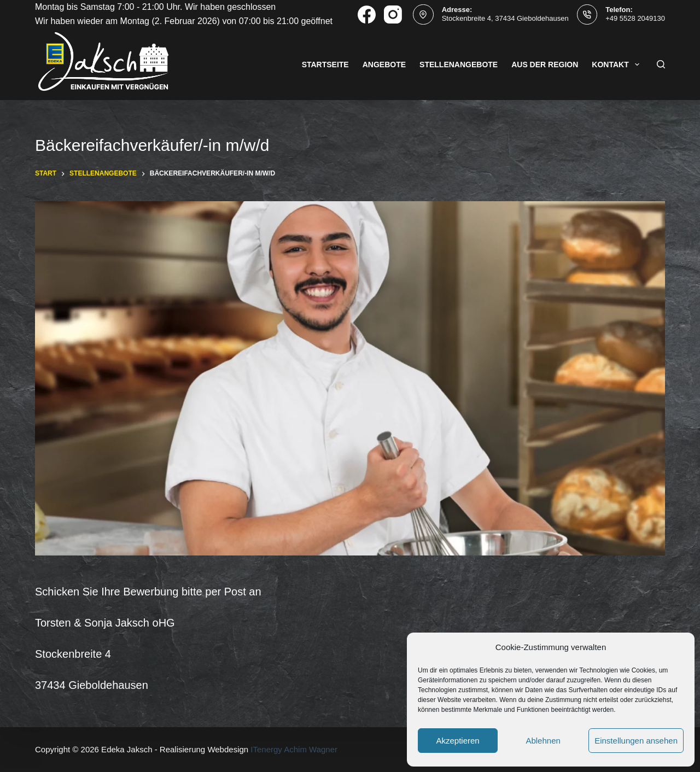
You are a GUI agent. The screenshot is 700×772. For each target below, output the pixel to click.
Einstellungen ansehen (636, 741)
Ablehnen (543, 741)
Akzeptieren (457, 741)
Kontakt (617, 65)
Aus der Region (545, 65)
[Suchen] (661, 64)
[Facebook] (367, 14)
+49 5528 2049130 (635, 18)
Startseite (325, 65)
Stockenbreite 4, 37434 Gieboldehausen (505, 18)
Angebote (384, 65)
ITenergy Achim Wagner (294, 749)
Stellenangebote (459, 65)
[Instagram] (393, 14)
